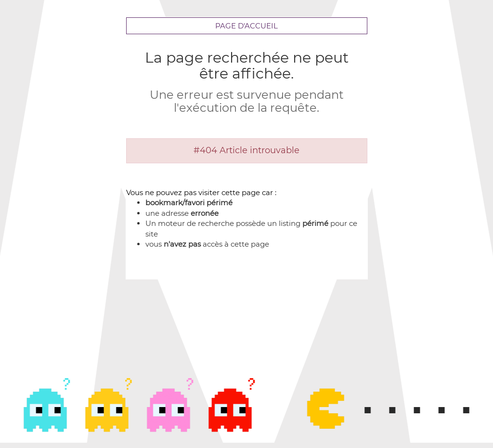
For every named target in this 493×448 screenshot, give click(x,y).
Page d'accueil (246, 26)
